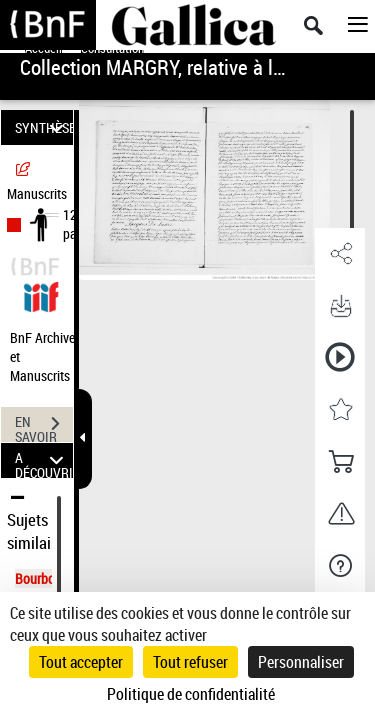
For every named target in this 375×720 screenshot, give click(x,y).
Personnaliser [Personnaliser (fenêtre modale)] (301, 662)
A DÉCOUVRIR (44, 460)
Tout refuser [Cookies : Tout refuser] (190, 662)
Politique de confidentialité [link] (191, 694)
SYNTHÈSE (44, 127)
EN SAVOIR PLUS (44, 426)
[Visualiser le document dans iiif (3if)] (41, 294)
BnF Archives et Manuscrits (48, 356)
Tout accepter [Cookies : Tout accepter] (81, 662)
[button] (340, 254)
